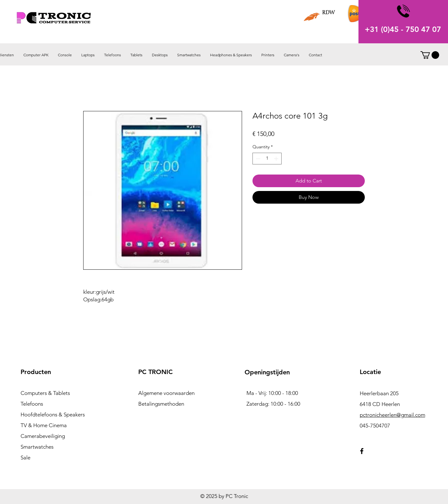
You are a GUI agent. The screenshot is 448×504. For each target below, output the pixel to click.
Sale (25, 458)
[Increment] (277, 159)
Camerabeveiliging (43, 436)
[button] (430, 55)
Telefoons (32, 404)
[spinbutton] (267, 159)
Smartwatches (37, 447)
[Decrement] (257, 159)
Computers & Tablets (45, 393)
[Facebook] (362, 451)
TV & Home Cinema (44, 425)
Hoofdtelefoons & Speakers (53, 415)
